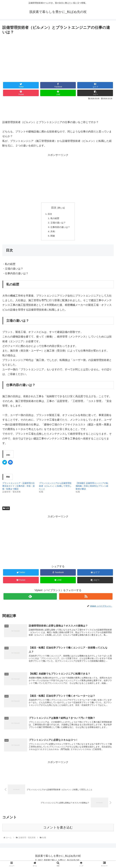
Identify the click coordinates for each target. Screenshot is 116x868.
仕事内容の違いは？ (60, 228)
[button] (95, 93)
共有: (53, 233)
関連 (52, 238)
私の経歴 (55, 219)
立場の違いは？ (58, 223)
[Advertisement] (58, 57)
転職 (6, 510)
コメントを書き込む (58, 831)
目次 (54, 208)
